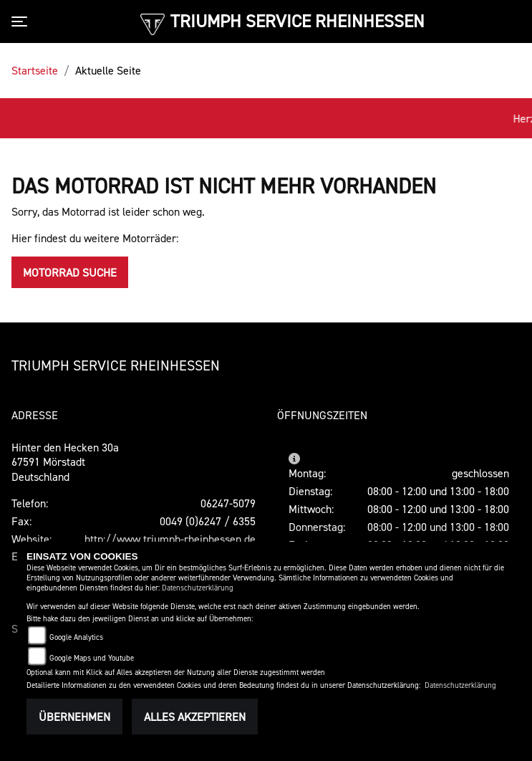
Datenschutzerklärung (198, 588)
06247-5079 (228, 503)
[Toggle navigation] (22, 21)
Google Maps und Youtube (92, 658)
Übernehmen (74, 717)
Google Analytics (76, 637)
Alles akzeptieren (195, 717)
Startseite (35, 70)
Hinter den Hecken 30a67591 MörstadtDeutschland (65, 462)
